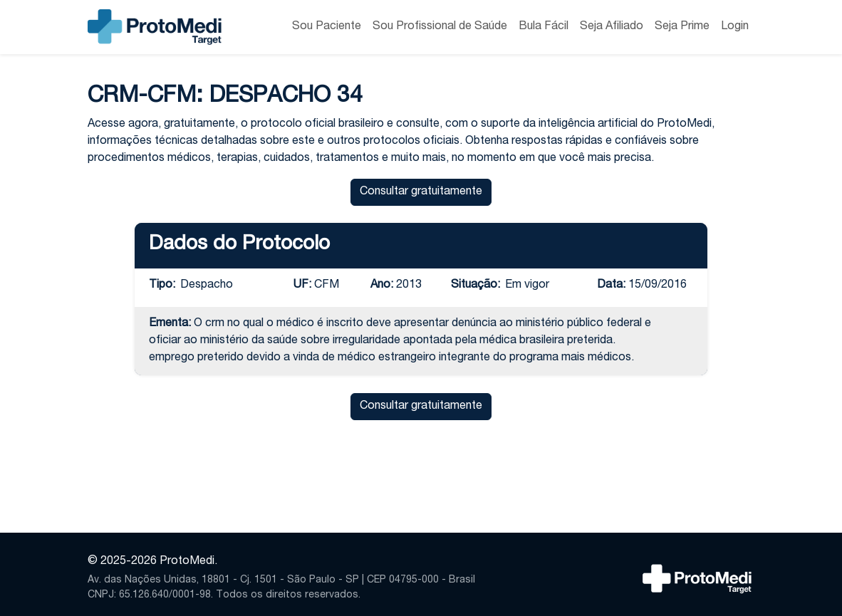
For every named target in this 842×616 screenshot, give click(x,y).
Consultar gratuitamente (421, 192)
